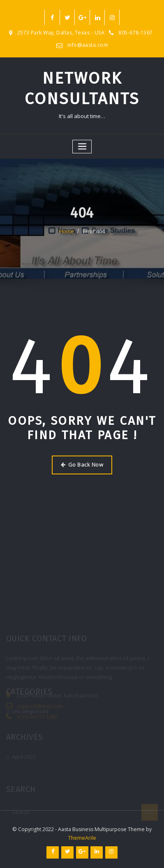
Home (67, 236)
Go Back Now (82, 465)
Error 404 (94, 236)
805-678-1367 (135, 33)
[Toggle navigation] (82, 147)
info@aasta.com (88, 45)
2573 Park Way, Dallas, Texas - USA (61, 33)
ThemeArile (82, 838)
